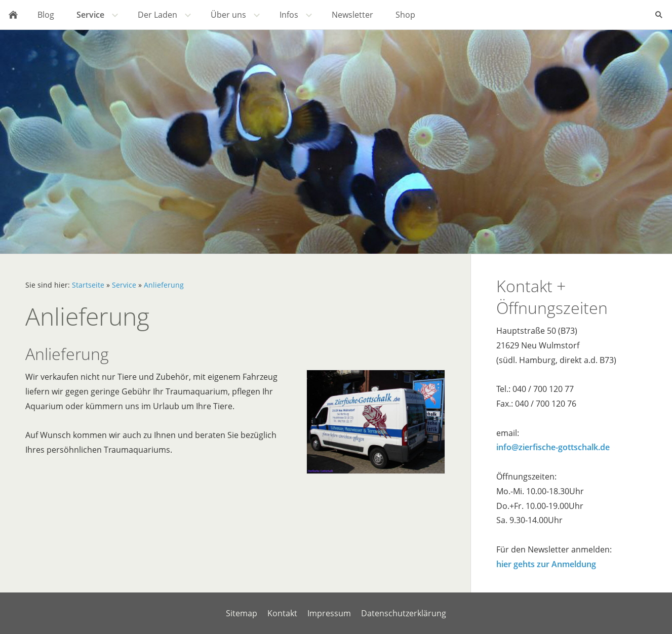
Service (124, 285)
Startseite (88, 285)
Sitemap (242, 613)
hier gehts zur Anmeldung (546, 564)
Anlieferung (164, 285)
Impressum (329, 613)
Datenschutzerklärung (404, 613)
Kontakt (282, 613)
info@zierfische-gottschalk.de (553, 447)
